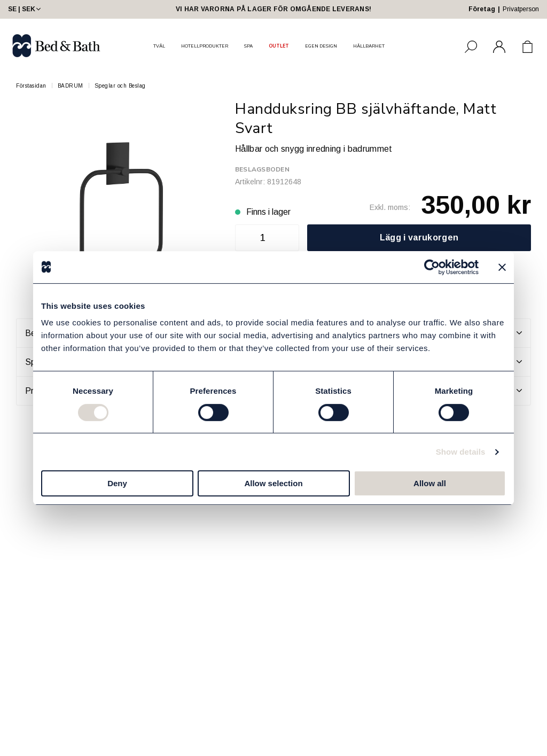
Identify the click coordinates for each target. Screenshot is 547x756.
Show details (461, 452)
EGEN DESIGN (321, 46)
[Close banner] (502, 267)
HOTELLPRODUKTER (205, 46)
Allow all (430, 483)
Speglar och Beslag (120, 86)
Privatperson (521, 9)
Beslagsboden (262, 169)
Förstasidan (31, 86)
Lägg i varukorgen (419, 237)
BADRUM (71, 86)
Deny (117, 483)
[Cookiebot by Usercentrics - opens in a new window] (432, 267)
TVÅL (159, 46)
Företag (482, 9)
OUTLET (279, 46)
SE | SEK (25, 9)
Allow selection (273, 483)
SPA (248, 46)
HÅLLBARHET (369, 46)
